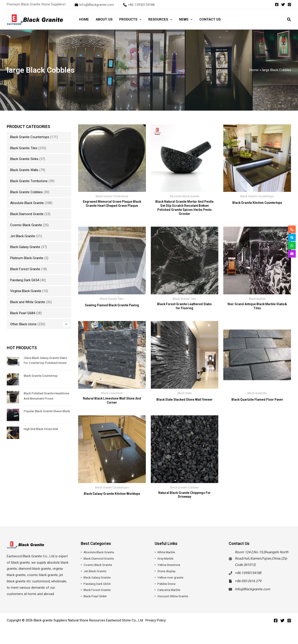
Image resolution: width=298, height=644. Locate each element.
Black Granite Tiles (24, 148)
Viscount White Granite (174, 600)
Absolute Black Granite (27, 203)
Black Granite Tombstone (29, 181)
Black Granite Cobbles (26, 192)
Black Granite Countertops (30, 137)
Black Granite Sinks (24, 159)
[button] (139, 19)
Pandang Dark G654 (25, 280)
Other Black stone (23, 324)
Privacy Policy (156, 624)
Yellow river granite (171, 581)
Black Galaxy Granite (25, 247)
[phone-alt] (139, 5)
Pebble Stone (167, 588)
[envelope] (94, 5)
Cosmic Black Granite (26, 225)
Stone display (167, 575)
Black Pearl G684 (23, 313)
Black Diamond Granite (27, 214)
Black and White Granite (28, 302)
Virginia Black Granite (26, 291)
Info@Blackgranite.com (252, 593)
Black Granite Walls (24, 170)
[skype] (292, 237)
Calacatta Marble (170, 594)
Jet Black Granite (23, 236)
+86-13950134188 (248, 577)
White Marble (167, 556)
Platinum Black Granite (27, 258)
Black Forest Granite (25, 269)
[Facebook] (277, 5)
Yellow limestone (170, 569)
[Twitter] (283, 5)
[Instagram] (289, 5)
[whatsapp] (292, 246)
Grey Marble (166, 563)
